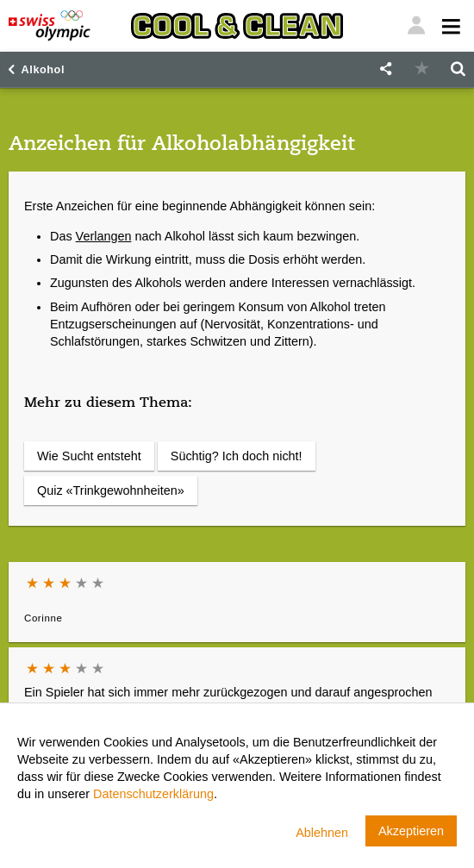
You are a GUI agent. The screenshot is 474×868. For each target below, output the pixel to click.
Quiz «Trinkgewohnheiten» (111, 490)
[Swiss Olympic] (50, 26)
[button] (385, 69)
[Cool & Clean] (237, 26)
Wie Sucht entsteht (89, 456)
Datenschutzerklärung (153, 794)
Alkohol (43, 70)
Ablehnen (322, 833)
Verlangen (104, 236)
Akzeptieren (411, 831)
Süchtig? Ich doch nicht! (237, 456)
